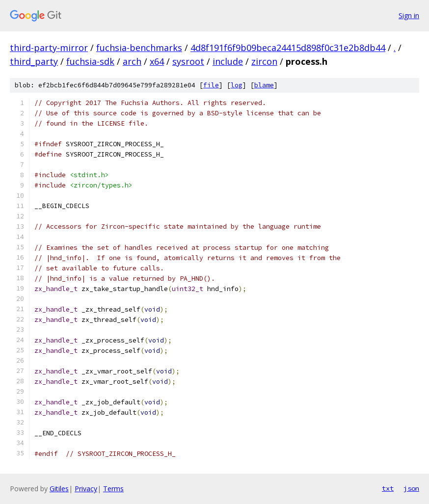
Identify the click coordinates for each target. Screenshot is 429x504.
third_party (34, 61)
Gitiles (59, 489)
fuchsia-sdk (90, 61)
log (237, 85)
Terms (113, 489)
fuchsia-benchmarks (139, 48)
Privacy (86, 489)
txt (388, 488)
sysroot (188, 61)
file (211, 85)
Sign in (409, 15)
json (411, 488)
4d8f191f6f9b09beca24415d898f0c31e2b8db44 (288, 48)
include (228, 61)
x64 (157, 61)
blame (264, 85)
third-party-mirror (49, 48)
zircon (264, 61)
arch (132, 61)
